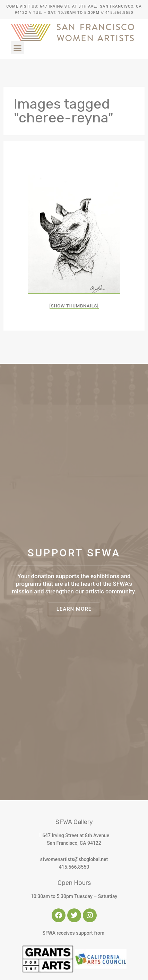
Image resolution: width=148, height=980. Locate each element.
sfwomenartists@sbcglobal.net (74, 859)
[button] (17, 48)
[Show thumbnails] (74, 306)
